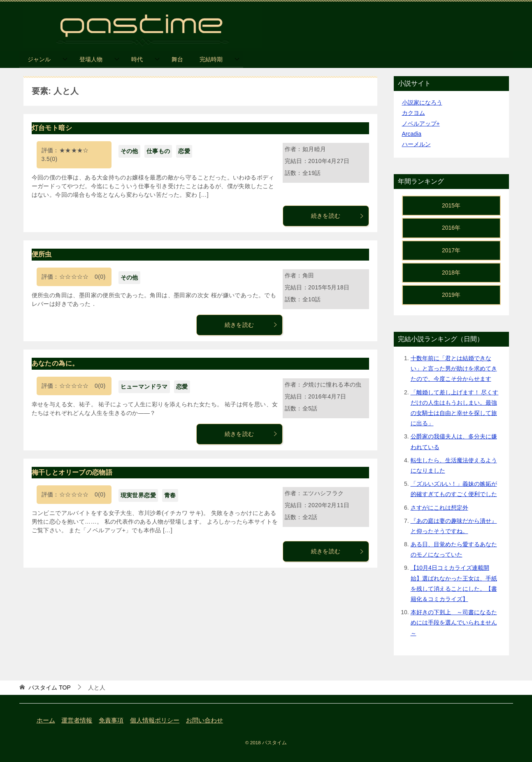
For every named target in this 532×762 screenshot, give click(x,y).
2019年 (451, 295)
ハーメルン (416, 144)
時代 (137, 59)
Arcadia (412, 134)
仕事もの (158, 151)
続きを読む (338, 216)
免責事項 (111, 720)
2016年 (451, 228)
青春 (170, 495)
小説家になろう (422, 103)
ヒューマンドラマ (144, 387)
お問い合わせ (204, 720)
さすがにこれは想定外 (439, 508)
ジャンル (39, 59)
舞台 (177, 59)
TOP (49, 687)
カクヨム (414, 113)
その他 (129, 151)
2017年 (451, 250)
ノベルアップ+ (421, 124)
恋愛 (184, 151)
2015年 (451, 205)
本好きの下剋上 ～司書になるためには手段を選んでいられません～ (454, 622)
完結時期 (211, 59)
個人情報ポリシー (155, 720)
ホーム (46, 720)
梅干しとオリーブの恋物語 (72, 472)
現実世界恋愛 (138, 495)
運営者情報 (77, 720)
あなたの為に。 (55, 363)
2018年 (451, 273)
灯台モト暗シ (52, 128)
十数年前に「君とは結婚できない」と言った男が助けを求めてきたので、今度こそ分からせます (454, 368)
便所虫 (42, 254)
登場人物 (91, 59)
